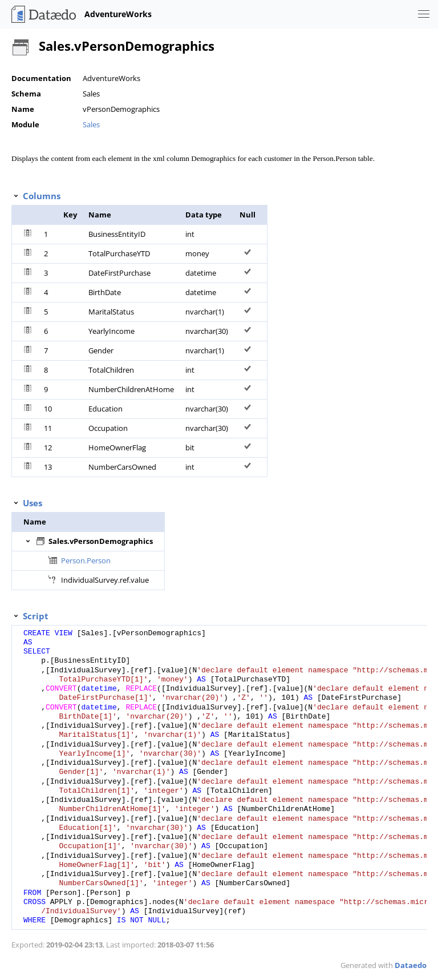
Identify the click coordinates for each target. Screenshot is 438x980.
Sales (91, 124)
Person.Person (86, 560)
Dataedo (411, 965)
